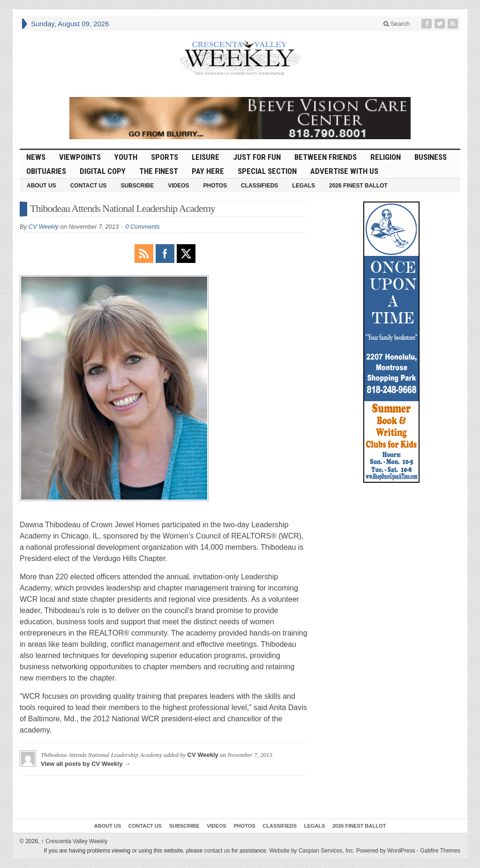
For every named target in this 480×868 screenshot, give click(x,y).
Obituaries (46, 171)
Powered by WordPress (386, 851)
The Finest (159, 171)
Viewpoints (80, 157)
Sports (165, 157)
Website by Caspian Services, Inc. (312, 851)
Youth (126, 157)
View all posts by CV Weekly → (86, 764)
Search (397, 24)
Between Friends (326, 157)
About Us (41, 186)
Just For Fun (257, 157)
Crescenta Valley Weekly (75, 841)
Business (431, 157)
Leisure (206, 157)
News (36, 157)
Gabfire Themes (440, 851)
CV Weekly (44, 227)
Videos (178, 186)
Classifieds (259, 186)
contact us (217, 851)
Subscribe (137, 186)
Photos (215, 186)
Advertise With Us (344, 171)
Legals (304, 186)
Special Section (267, 171)
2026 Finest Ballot (358, 186)
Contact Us (89, 186)
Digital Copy (103, 171)
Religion (386, 157)
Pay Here (208, 171)
